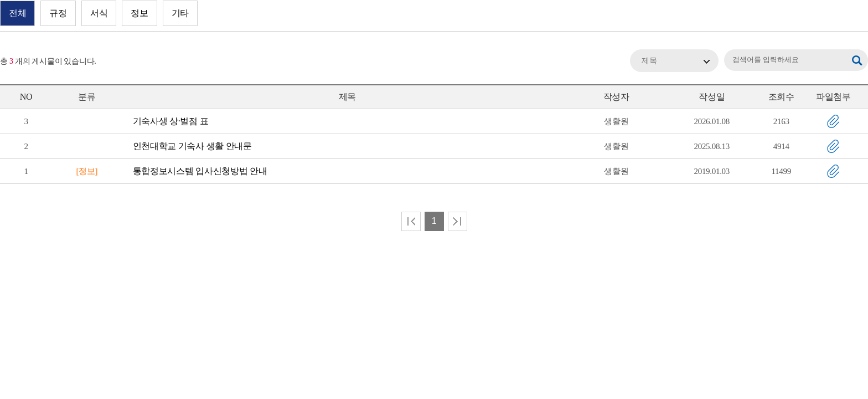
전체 (17, 13)
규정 (58, 13)
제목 (649, 61)
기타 (180, 13)
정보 (139, 13)
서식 (99, 13)
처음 (411, 221)
